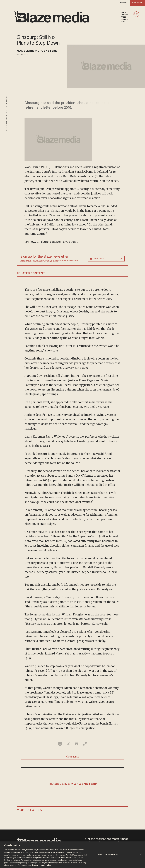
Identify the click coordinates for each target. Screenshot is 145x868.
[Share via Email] (77, 744)
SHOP (123, 22)
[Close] (141, 854)
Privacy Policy (44, 260)
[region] (72, 855)
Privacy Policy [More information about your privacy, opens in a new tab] (45, 865)
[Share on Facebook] (60, 744)
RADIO (124, 17)
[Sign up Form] (106, 259)
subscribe (137, 3)
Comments (73, 757)
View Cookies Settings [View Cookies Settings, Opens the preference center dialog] (108, 855)
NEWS (123, 12)
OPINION (125, 15)
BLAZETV (125, 20)
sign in (124, 3)
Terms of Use (55, 260)
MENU (136, 14)
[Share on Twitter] (68, 744)
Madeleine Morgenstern (37, 51)
